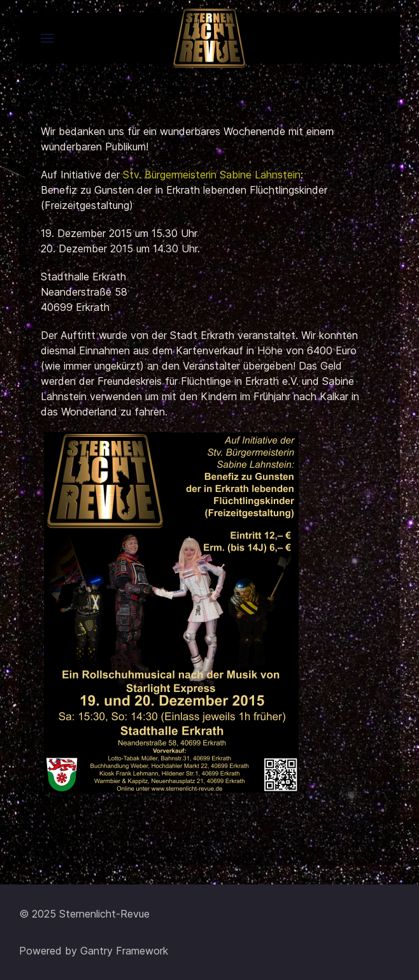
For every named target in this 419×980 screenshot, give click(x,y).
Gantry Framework (124, 951)
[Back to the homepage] (209, 38)
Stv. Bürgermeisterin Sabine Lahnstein (212, 175)
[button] (47, 38)
